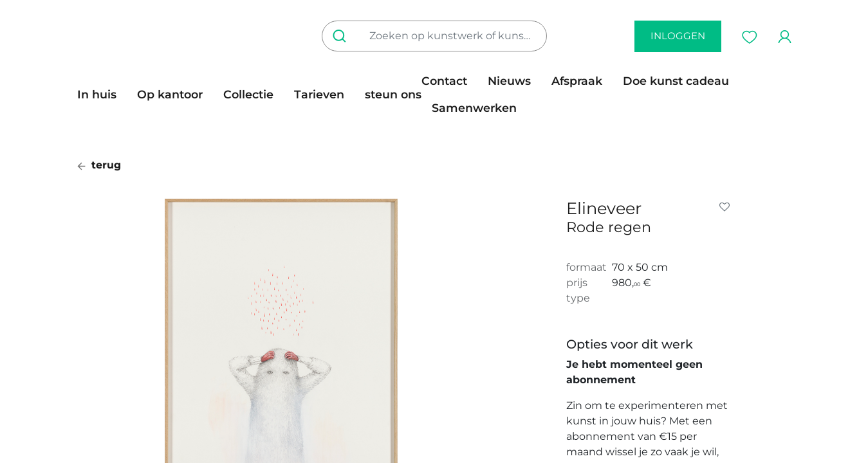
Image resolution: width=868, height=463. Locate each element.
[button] (727, 207)
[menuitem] (102, 95)
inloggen (678, 36)
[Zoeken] (342, 36)
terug (99, 165)
